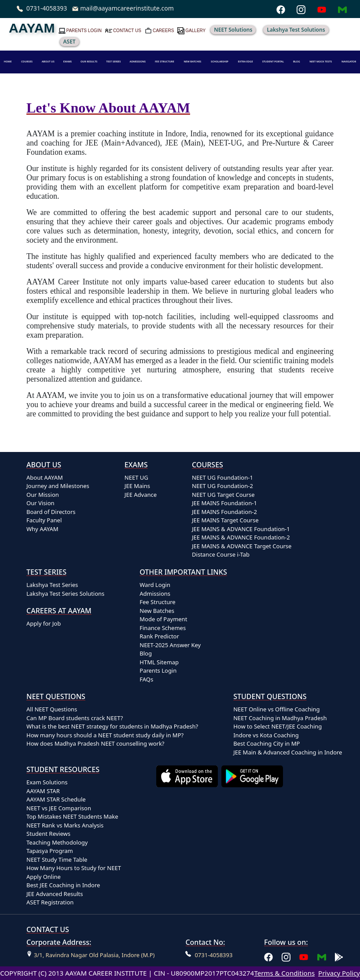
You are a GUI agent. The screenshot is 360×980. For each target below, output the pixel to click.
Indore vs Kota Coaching (266, 735)
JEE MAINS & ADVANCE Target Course (242, 546)
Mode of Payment (163, 619)
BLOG (297, 62)
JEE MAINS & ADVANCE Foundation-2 (241, 537)
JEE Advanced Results (55, 894)
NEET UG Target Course (223, 495)
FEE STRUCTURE (165, 62)
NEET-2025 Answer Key (170, 645)
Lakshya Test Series (52, 585)
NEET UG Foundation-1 (222, 477)
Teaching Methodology (57, 842)
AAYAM (32, 28)
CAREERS (163, 31)
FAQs (146, 679)
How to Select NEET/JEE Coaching (277, 726)
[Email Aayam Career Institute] (322, 956)
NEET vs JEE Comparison (59, 808)
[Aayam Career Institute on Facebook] (268, 956)
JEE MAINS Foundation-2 (224, 512)
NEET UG (136, 477)
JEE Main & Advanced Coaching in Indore (288, 752)
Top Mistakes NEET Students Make (72, 816)
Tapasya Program (50, 851)
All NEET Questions (52, 709)
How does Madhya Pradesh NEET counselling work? (95, 743)
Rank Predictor (159, 636)
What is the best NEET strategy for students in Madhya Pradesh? (112, 726)
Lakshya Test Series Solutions (65, 594)
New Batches (157, 611)
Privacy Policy (339, 973)
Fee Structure (157, 602)
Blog (146, 653)
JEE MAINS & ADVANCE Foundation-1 (241, 529)
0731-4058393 (47, 8)
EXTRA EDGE (246, 62)
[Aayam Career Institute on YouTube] (304, 956)
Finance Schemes (163, 628)
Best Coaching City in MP (266, 743)
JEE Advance (141, 495)
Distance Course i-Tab (221, 554)
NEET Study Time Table (57, 860)
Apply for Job (44, 623)
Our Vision (40, 503)
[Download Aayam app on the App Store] (189, 836)
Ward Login (155, 585)
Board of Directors (51, 512)
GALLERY (195, 31)
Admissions (155, 594)
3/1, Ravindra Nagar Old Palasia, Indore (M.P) (94, 955)
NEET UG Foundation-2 (222, 486)
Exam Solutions (47, 782)
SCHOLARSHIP (220, 62)
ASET (70, 42)
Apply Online (44, 877)
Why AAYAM (42, 529)
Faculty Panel (44, 520)
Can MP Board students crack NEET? (75, 718)
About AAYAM (45, 477)
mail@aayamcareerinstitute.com (127, 8)
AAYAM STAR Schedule (56, 799)
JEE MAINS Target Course (225, 520)
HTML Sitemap (159, 662)
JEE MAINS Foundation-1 (224, 503)
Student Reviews (48, 834)
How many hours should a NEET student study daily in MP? (105, 735)
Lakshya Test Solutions (296, 30)
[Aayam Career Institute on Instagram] (286, 956)
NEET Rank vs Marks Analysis (65, 825)
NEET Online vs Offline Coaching (276, 709)
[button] (48, 62)
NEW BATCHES (192, 62)
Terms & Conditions (284, 973)
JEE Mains (137, 486)
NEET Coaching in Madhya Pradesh (280, 718)
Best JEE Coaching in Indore (63, 885)
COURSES (27, 62)
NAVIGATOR (349, 62)
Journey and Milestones (58, 486)
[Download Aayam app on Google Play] (254, 836)
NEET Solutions (233, 30)
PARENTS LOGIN (84, 31)
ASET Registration (50, 902)
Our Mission (43, 495)
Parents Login (158, 670)
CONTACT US (127, 31)
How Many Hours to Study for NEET (74, 868)
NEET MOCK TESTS (321, 62)
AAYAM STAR (43, 791)
